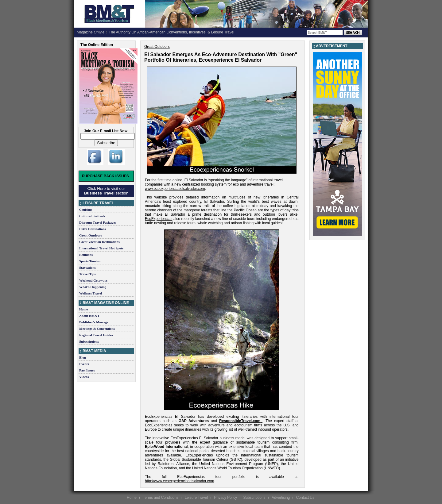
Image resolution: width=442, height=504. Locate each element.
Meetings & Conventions (97, 329)
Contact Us (305, 498)
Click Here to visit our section (106, 191)
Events (84, 364)
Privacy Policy (225, 498)
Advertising (281, 498)
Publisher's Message (94, 322)
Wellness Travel (91, 293)
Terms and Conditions (161, 498)
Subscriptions (89, 341)
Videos (84, 377)
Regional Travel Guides (96, 335)
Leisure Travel (196, 498)
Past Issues (87, 370)
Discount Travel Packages (98, 222)
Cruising (85, 210)
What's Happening (93, 287)
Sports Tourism (90, 261)
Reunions (86, 255)
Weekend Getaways (93, 280)
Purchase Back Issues (105, 176)
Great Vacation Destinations (99, 242)
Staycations (87, 267)
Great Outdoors (91, 235)
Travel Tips (87, 274)
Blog (82, 357)
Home (83, 309)
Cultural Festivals (92, 216)
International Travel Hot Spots (101, 248)
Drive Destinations (93, 229)
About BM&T (89, 316)
